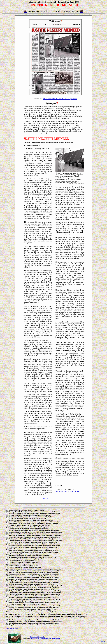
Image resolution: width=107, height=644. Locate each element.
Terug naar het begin (12, 628)
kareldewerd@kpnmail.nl (38, 637)
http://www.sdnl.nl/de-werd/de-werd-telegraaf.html (60, 99)
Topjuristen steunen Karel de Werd (67, 491)
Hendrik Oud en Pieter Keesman (32, 569)
